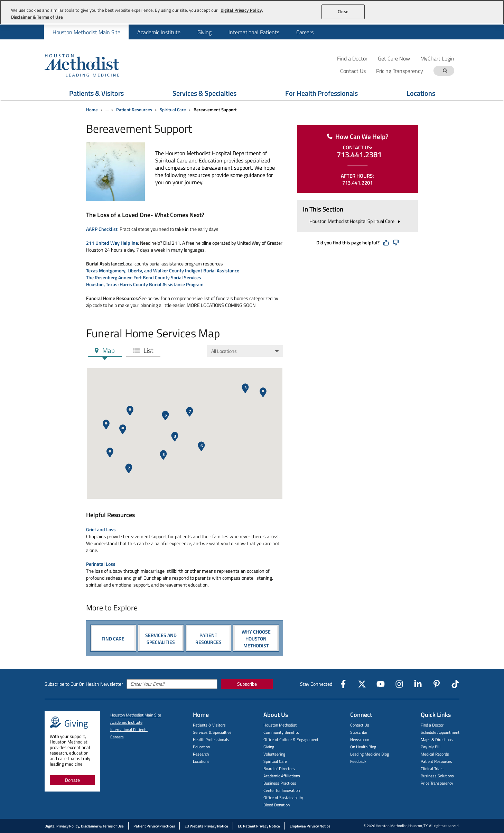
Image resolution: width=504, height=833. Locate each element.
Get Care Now (394, 58)
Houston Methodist (280, 725)
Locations (201, 761)
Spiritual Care (173, 110)
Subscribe (247, 684)
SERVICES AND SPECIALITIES (161, 638)
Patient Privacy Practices (154, 826)
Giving (204, 32)
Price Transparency (437, 783)
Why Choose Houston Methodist (256, 638)
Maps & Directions (437, 740)
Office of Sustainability (283, 798)
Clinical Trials (432, 769)
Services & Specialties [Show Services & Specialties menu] (204, 93)
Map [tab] (108, 350)
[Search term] (445, 71)
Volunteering (274, 754)
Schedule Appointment (440, 732)
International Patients (254, 32)
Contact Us (360, 725)
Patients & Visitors (209, 725)
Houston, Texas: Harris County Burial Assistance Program (145, 284)
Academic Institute (159, 32)
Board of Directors (279, 769)
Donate (72, 780)
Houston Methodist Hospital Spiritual (356, 221)
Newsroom (360, 740)
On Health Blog (363, 747)
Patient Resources (134, 110)
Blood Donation (277, 805)
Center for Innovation (282, 790)
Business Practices (280, 783)
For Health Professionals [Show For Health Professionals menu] (321, 93)
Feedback (358, 761)
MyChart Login (437, 58)
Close (343, 11)
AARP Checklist (102, 229)
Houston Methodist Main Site (86, 32)
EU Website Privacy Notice (206, 826)
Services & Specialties (212, 732)
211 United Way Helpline (112, 243)
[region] (252, 12)
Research (201, 754)
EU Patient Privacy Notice (259, 826)
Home (92, 110)
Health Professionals (211, 740)
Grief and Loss (101, 529)
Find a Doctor (352, 58)
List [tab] (148, 350)
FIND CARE (113, 638)
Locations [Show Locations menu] (421, 93)
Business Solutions (437, 776)
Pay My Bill (431, 747)
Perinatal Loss (101, 564)
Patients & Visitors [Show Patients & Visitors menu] (96, 93)
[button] (263, 392)
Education (201, 747)
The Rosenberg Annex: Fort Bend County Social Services (144, 277)
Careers (305, 32)
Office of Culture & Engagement (291, 740)
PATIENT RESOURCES (208, 638)
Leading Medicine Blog (370, 754)
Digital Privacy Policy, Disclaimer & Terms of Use (84, 826)
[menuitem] (86, 32)
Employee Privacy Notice (310, 826)
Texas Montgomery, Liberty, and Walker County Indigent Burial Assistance (163, 270)
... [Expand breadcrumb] (107, 110)
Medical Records (435, 754)
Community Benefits (281, 732)
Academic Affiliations (282, 776)
